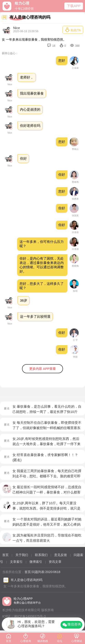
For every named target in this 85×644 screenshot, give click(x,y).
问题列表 (38, 572)
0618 (57, 572)
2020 (49, 572)
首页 (5, 555)
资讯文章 (55, 562)
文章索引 (16, 562)
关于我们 (22, 555)
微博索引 (36, 562)
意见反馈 (61, 555)
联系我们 (41, 555)
